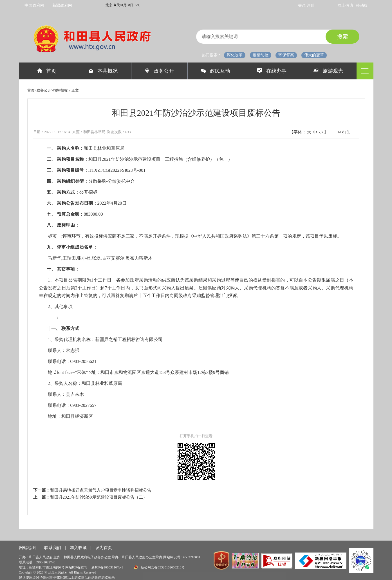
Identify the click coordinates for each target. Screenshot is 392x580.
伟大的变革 (314, 55)
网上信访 (345, 5)
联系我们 (53, 548)
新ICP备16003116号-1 (108, 567)
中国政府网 (34, 5)
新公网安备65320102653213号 (159, 567)
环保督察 (286, 55)
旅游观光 (328, 71)
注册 (311, 5)
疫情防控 (261, 55)
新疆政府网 (62, 5)
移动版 (362, 5)
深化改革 (235, 55)
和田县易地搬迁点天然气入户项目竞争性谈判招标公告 (101, 490)
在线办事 (272, 71)
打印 (344, 132)
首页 (47, 71)
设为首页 (104, 548)
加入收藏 (79, 548)
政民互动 (216, 71)
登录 (303, 5)
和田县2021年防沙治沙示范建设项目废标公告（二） (99, 497)
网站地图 (28, 548)
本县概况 (103, 71)
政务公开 (159, 71)
